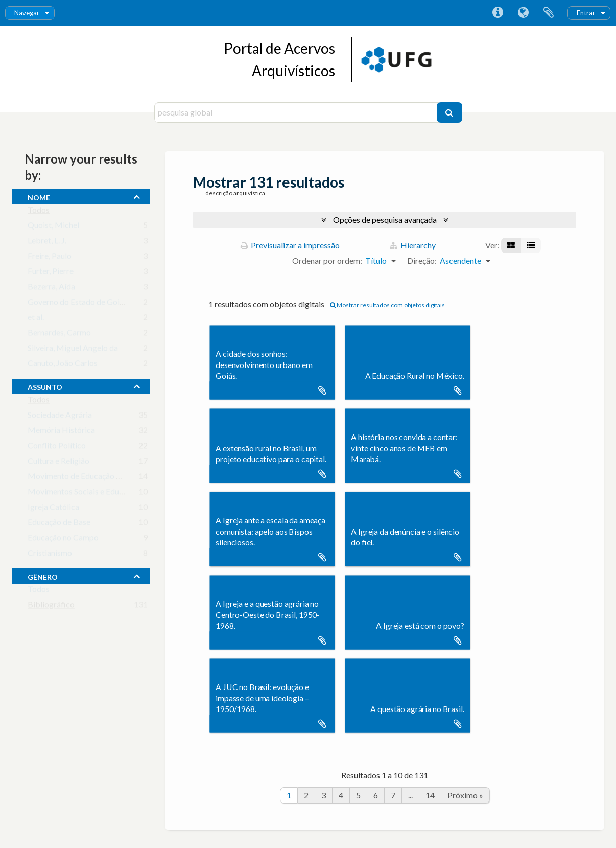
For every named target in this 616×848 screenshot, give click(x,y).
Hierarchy (413, 245)
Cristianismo (50, 555)
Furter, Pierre (51, 273)
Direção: (422, 260)
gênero (43, 576)
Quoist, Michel (53, 227)
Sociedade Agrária (60, 417)
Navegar (27, 13)
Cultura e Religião (58, 463)
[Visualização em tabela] (531, 245)
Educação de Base (59, 524)
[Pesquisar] (449, 112)
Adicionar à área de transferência (322, 391)
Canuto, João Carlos (63, 365)
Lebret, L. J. (47, 243)
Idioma (523, 13)
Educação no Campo (63, 540)
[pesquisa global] (297, 112)
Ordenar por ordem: (327, 260)
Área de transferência (549, 13)
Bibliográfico (51, 606)
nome (39, 196)
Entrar (586, 13)
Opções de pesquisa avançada (385, 220)
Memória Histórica (61, 432)
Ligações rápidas (497, 13)
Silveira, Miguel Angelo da (73, 350)
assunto (45, 386)
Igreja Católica (53, 509)
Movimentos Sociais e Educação (84, 494)
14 (430, 795)
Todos (39, 212)
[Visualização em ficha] (511, 245)
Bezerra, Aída (51, 289)
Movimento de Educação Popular (86, 478)
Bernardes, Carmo (59, 335)
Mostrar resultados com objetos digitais (387, 305)
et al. (36, 319)
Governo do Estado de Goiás (77, 304)
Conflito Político (57, 448)
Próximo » (465, 795)
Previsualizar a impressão (290, 245)
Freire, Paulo (50, 258)
